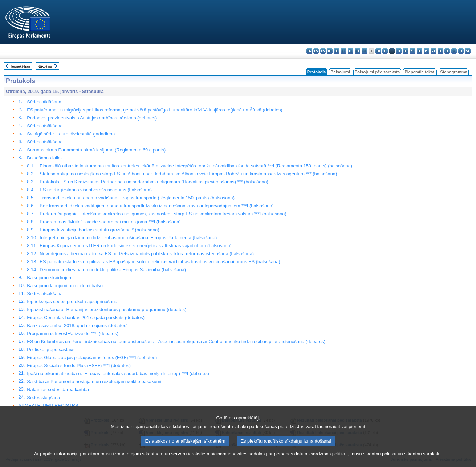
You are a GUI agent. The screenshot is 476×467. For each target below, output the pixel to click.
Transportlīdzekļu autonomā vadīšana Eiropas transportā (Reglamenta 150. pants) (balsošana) (137, 198)
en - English (357, 51)
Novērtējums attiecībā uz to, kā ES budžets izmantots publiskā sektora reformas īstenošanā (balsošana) (147, 254)
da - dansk (330, 51)
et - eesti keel (344, 51)
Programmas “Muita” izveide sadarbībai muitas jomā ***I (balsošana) (110, 222)
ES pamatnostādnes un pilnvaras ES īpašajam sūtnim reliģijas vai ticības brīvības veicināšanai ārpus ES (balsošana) (160, 262)
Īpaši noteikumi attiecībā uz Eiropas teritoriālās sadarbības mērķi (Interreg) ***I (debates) (118, 373)
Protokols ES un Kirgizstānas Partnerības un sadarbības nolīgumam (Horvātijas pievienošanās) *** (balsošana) (154, 182)
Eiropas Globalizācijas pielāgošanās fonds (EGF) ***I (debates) (92, 358)
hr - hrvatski (378, 51)
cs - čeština (323, 51)
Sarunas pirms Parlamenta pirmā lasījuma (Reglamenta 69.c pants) (96, 150)
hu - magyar (406, 51)
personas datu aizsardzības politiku (310, 462)
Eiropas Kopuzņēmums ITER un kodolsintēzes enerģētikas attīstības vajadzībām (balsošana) (136, 246)
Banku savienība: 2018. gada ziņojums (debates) (77, 326)
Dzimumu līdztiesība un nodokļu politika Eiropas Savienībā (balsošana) (113, 270)
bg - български (309, 51)
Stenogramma (454, 72)
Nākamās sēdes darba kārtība (58, 389)
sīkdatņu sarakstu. (423, 462)
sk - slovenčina (447, 51)
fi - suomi (461, 51)
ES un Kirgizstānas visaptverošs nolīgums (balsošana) (96, 190)
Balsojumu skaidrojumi (50, 278)
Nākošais (44, 66)
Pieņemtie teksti (420, 72)
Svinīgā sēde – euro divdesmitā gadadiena (71, 134)
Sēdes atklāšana (44, 102)
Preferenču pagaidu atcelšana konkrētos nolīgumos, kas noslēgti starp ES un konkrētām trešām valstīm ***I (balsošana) (163, 214)
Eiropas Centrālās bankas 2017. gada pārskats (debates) (86, 318)
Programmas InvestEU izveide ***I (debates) (73, 334)
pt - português (433, 51)
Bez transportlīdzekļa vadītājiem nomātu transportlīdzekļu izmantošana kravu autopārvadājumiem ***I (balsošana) (156, 206)
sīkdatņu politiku (380, 462)
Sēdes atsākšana (45, 126)
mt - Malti (413, 51)
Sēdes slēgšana (43, 397)
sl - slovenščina (454, 51)
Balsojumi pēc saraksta (377, 72)
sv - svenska (468, 51)
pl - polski (426, 51)
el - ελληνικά (351, 51)
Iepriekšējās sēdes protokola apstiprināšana (72, 302)
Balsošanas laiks (44, 158)
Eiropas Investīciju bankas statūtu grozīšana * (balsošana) (99, 230)
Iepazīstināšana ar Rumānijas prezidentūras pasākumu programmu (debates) (107, 310)
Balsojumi (340, 72)
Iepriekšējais (21, 66)
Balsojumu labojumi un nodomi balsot (65, 286)
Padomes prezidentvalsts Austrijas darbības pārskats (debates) (92, 118)
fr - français (364, 51)
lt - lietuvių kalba (399, 51)
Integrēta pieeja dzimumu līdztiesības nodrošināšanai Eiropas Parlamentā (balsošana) (128, 238)
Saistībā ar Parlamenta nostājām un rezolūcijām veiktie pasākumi (94, 381)
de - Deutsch (337, 51)
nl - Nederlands (420, 51)
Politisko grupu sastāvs (51, 350)
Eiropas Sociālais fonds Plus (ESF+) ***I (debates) (79, 366)
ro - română (440, 51)
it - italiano (385, 51)
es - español (316, 51)
